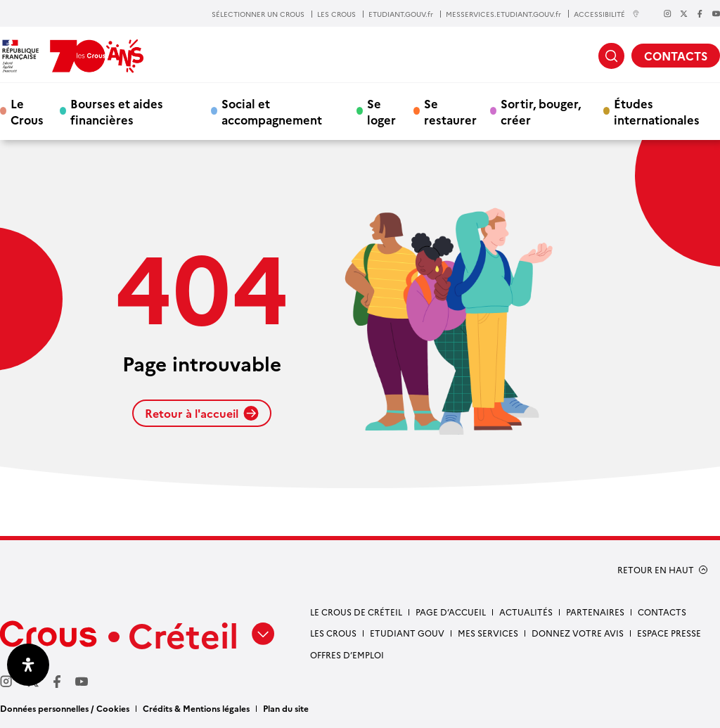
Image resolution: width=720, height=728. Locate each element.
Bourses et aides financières (117, 111)
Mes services (488, 633)
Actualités (526, 612)
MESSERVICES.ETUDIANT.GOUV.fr (503, 14)
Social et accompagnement (272, 111)
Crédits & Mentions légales (196, 708)
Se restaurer (450, 111)
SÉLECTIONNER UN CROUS (258, 14)
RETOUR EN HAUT (656, 570)
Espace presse (669, 633)
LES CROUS (336, 14)
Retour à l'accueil (202, 413)
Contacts (662, 612)
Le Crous (27, 111)
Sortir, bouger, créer (541, 111)
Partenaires (595, 612)
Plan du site (286, 708)
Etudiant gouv (407, 633)
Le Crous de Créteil (356, 612)
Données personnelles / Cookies (65, 708)
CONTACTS (676, 56)
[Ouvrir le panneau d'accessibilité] (28, 665)
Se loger (381, 111)
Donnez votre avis (578, 633)
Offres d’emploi (347, 654)
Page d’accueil (451, 612)
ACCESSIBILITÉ (607, 14)
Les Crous (333, 633)
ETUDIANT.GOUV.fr (401, 14)
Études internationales (657, 111)
